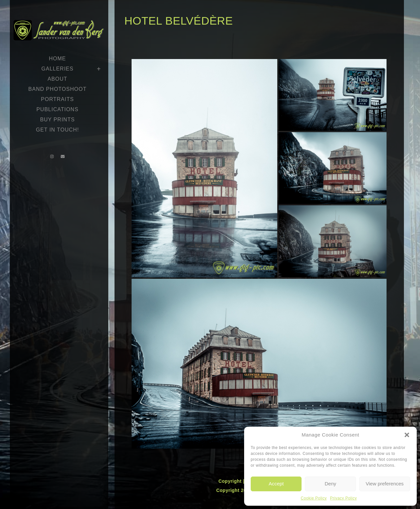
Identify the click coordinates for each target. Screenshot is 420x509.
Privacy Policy (344, 498)
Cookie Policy (314, 498)
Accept (276, 484)
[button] (407, 435)
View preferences (385, 484)
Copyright (231, 481)
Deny (330, 484)
